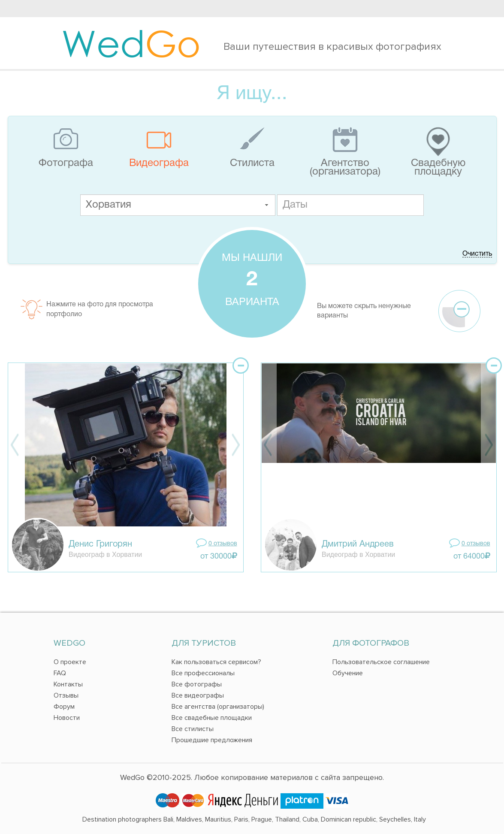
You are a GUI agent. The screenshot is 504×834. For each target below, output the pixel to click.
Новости (67, 718)
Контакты (68, 684)
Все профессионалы (203, 673)
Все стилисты (193, 729)
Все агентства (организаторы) (218, 707)
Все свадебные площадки (212, 718)
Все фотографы (197, 684)
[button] (266, 205)
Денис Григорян (100, 544)
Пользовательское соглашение (381, 662)
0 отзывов (223, 544)
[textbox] (178, 205)
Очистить (477, 254)
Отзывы (66, 695)
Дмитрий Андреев (358, 544)
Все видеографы (198, 695)
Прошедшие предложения (212, 740)
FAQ (60, 673)
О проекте (70, 662)
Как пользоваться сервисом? (216, 662)
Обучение (348, 673)
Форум (64, 707)
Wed (131, 43)
